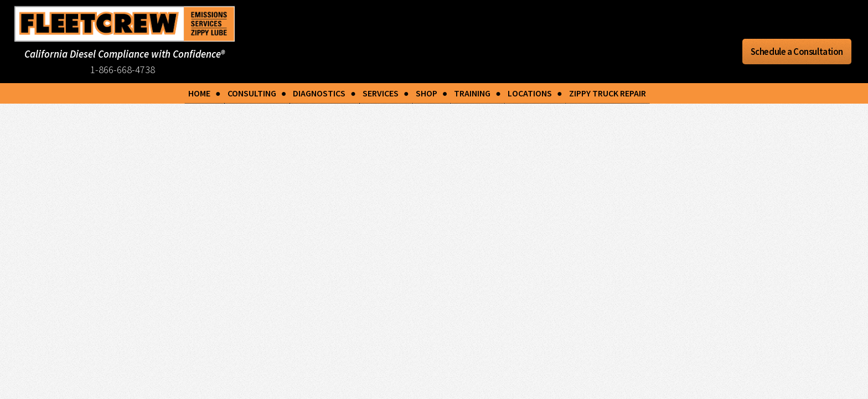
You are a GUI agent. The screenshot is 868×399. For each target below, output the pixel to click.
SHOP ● (432, 93)
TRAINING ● (477, 93)
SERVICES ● (386, 93)
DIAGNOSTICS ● (324, 93)
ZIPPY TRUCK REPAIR (608, 93)
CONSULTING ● (257, 93)
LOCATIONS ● (535, 93)
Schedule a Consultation (797, 52)
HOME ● (205, 93)
